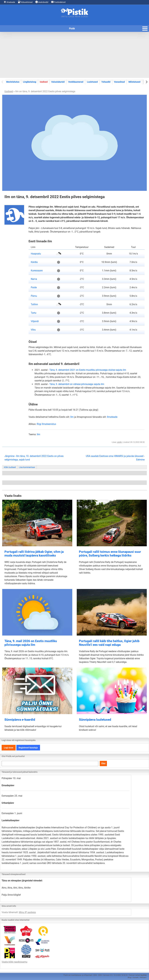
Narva (34, 279)
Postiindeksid (58, 2)
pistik (119, 442)
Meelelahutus (13, 82)
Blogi (130, 978)
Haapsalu (36, 254)
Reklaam (143, 978)
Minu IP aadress (27, 912)
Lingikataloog (30, 82)
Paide (34, 287)
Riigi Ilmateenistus (46, 424)
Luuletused (92, 82)
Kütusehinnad (25, 2)
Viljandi (35, 321)
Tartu (34, 313)
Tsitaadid (106, 82)
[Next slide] (146, 82)
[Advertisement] (74, 55)
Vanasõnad (119, 82)
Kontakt (136, 978)
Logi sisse (9, 748)
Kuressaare (37, 271)
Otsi (103, 763)
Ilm (72, 417)
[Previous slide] (3, 82)
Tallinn (34, 304)
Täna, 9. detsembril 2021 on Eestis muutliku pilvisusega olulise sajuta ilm (88, 370)
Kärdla (34, 262)
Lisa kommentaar (27, 467)
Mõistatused (134, 82)
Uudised (44, 82)
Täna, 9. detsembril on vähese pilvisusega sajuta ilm (77, 384)
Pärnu (34, 296)
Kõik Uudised (10, 467)
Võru (33, 330)
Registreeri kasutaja (28, 748)
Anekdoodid (42, 2)
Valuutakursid (58, 82)
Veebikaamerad (76, 82)
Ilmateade (9, 2)
